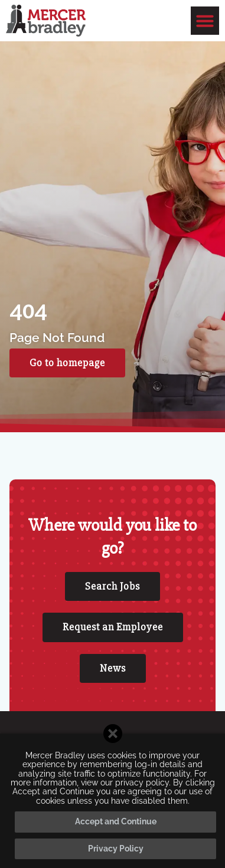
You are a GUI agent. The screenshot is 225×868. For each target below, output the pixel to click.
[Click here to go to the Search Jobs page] (112, 587)
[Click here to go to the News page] (113, 669)
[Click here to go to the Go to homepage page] (67, 363)
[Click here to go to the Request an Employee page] (113, 627)
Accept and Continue (116, 821)
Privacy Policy (116, 849)
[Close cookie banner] (113, 734)
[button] (205, 21)
